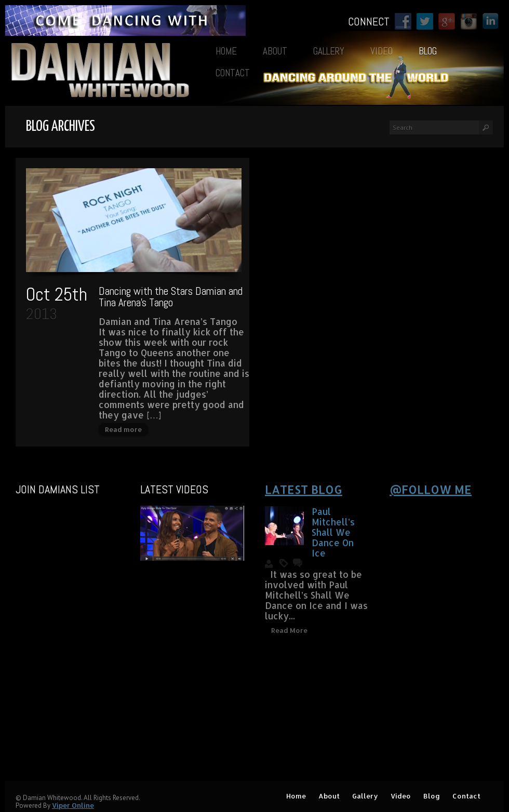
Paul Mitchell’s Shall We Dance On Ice (333, 532)
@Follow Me (431, 489)
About (275, 51)
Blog (428, 51)
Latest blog (304, 489)
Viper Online (73, 805)
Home (226, 51)
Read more (123, 429)
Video (381, 51)
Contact (233, 73)
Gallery (329, 51)
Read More (289, 630)
